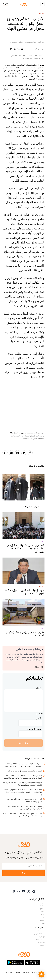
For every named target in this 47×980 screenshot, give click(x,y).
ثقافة (43, 911)
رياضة (43, 917)
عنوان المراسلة (34, 729)
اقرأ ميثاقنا (38, 667)
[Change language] (5, 4)
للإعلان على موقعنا (39, 937)
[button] (41, 974)
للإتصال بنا (41, 943)
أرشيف (42, 945)
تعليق (39, 687)
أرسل (24, 873)
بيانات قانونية (40, 940)
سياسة (42, 13)
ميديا (43, 914)
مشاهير (42, 920)
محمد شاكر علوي (27, 49)
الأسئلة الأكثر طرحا (39, 934)
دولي (43, 923)
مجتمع (42, 909)
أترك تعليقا (23, 743)
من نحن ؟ (41, 931)
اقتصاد (42, 906)
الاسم (39, 718)
